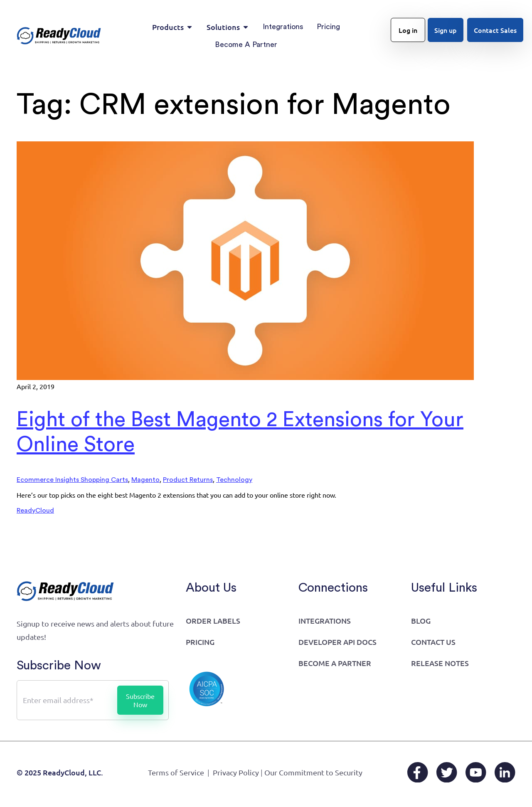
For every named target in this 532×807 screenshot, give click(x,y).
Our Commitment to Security (313, 772)
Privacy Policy (236, 772)
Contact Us (433, 642)
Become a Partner (335, 663)
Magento (145, 480)
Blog (421, 621)
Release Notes (440, 663)
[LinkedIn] (505, 772)
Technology (234, 480)
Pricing (200, 642)
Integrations (325, 621)
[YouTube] (476, 772)
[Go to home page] (59, 36)
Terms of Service (176, 772)
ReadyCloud (35, 511)
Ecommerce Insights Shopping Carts (72, 480)
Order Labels (213, 621)
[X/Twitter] (447, 772)
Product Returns (188, 480)
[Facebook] (418, 772)
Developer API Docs (337, 642)
